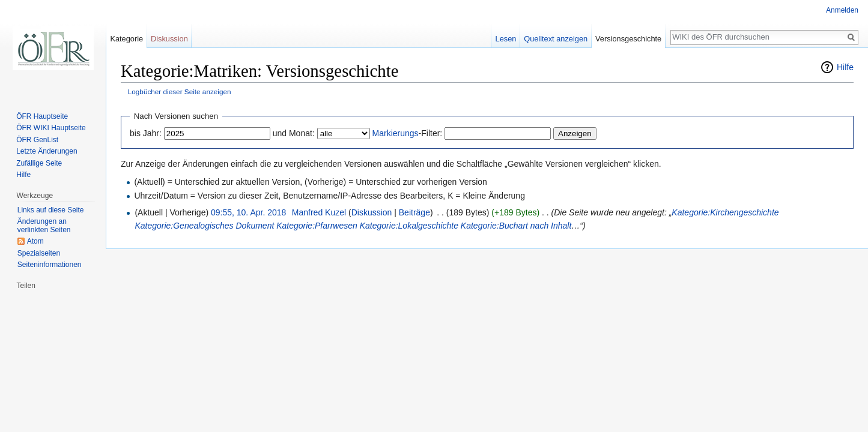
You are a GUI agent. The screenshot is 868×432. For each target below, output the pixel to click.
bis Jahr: (146, 133)
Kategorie (126, 39)
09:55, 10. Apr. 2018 (248, 212)
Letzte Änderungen (47, 151)
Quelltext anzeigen (556, 39)
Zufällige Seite (39, 163)
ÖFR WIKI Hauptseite (51, 128)
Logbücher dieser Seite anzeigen (180, 91)
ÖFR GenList (37, 140)
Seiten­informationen (50, 265)
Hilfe (845, 67)
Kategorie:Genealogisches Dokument (204, 226)
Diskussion (372, 212)
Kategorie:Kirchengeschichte (725, 212)
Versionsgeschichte (628, 39)
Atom (35, 241)
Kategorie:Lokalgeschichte (409, 226)
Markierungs (396, 133)
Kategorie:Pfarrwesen (317, 226)
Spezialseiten (39, 253)
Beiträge (414, 212)
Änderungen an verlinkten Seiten (44, 226)
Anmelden (842, 10)
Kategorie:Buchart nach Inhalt (516, 226)
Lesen (506, 39)
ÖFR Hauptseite (42, 116)
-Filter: (408, 133)
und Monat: (294, 133)
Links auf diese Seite (51, 210)
